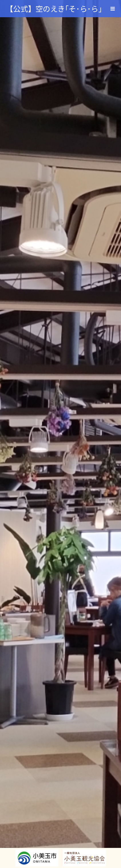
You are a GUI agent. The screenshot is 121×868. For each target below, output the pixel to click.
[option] (61, 434)
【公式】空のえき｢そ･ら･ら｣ (54, 8)
